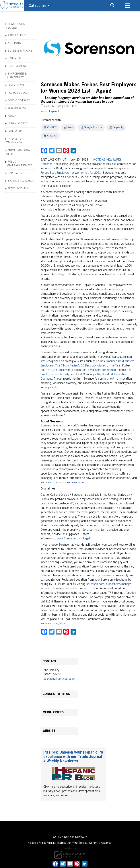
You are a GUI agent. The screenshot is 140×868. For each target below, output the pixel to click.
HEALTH (12, 116)
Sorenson (47, 164)
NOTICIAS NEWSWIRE (107, 160)
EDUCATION (14, 58)
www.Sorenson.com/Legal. (74, 539)
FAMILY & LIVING (17, 85)
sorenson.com (50, 483)
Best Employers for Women (99, 370)
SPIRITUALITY (15, 173)
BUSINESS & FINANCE (20, 51)
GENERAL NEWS (17, 108)
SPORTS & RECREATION (21, 181)
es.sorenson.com (74, 483)
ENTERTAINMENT (17, 66)
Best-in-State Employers (56, 370)
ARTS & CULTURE (17, 36)
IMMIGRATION (15, 131)
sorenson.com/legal (53, 624)
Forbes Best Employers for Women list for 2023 (71, 173)
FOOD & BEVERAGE (19, 101)
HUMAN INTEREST (18, 124)
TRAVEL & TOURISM (19, 189)
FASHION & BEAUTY (19, 93)
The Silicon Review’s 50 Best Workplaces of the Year (88, 366)
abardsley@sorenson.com (60, 679)
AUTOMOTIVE (15, 43)
